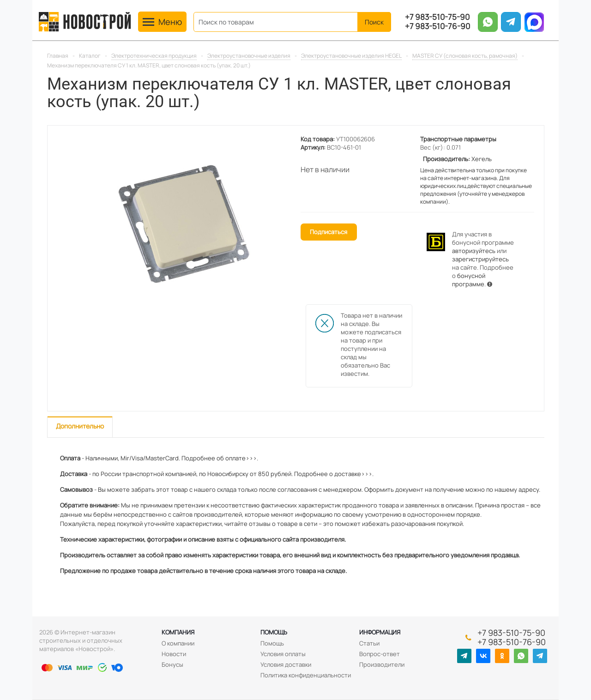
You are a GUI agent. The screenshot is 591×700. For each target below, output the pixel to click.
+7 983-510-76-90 (437, 26)
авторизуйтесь (474, 251)
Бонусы (172, 664)
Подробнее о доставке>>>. (334, 474)
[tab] (80, 427)
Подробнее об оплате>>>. (220, 458)
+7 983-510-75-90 (437, 17)
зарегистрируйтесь (480, 259)
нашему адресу (517, 489)
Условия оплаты (283, 654)
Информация (380, 632)
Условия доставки (286, 664)
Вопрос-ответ (380, 654)
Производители (382, 664)
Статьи (369, 643)
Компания (178, 632)
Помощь (274, 632)
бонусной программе (469, 280)
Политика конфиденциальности (306, 675)
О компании (178, 643)
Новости (174, 654)
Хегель (482, 159)
